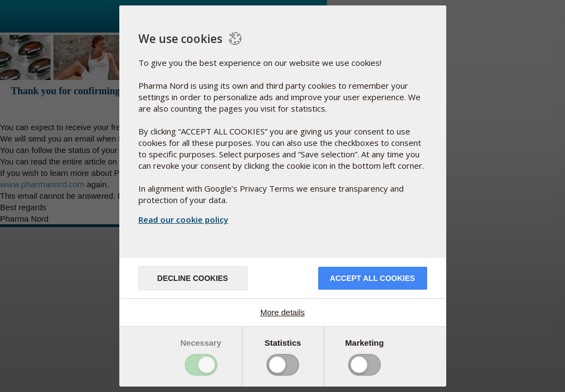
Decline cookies (193, 278)
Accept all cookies (372, 278)
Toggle (201, 365)
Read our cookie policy (183, 219)
